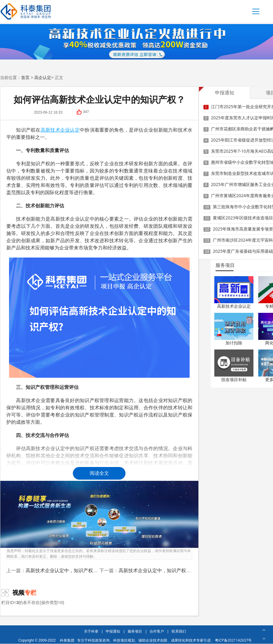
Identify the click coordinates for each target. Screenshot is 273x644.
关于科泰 (91, 631)
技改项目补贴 (234, 379)
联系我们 (179, 631)
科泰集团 (67, 640)
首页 (25, 78)
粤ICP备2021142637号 (233, 640)
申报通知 (113, 631)
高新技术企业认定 (234, 306)
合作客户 (157, 631)
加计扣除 (234, 343)
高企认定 (43, 78)
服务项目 (135, 631)
